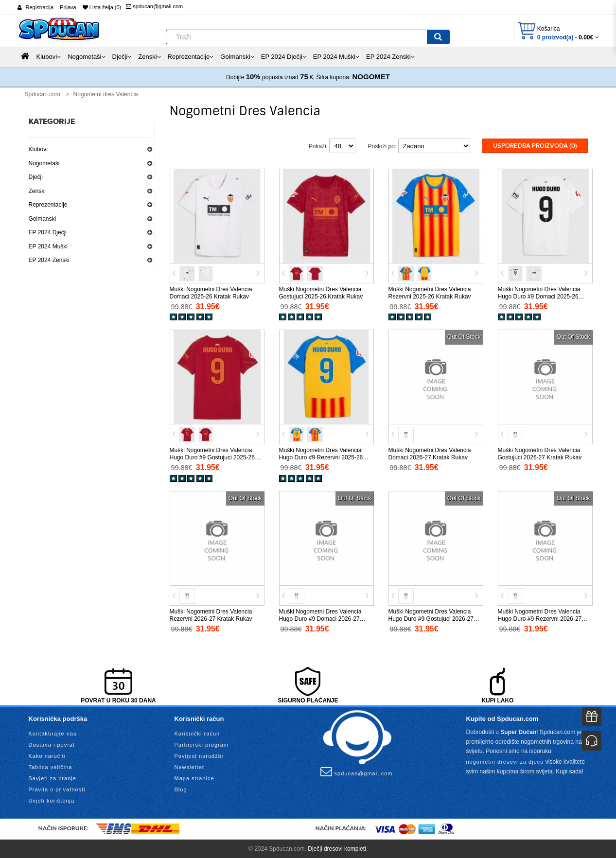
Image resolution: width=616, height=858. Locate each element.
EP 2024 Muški (48, 246)
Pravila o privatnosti (57, 789)
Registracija (40, 7)
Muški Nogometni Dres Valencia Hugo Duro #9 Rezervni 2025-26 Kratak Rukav (321, 457)
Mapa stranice (194, 778)
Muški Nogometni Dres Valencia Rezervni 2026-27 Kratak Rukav (211, 614)
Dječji (36, 177)
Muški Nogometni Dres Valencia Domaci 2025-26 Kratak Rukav (211, 292)
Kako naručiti (47, 755)
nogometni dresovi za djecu (505, 761)
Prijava (68, 7)
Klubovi (38, 149)
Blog (181, 789)
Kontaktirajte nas (53, 733)
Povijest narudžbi (199, 755)
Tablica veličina (51, 767)
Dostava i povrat (52, 744)
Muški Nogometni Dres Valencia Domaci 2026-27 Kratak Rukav (430, 453)
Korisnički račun (197, 733)
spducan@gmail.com (154, 6)
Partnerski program (202, 744)
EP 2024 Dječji (48, 232)
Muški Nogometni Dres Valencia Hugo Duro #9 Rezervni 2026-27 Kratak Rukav (540, 618)
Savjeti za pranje (53, 778)
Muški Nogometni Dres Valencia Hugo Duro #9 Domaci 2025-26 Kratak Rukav (539, 296)
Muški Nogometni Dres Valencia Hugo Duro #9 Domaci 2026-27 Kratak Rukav (320, 618)
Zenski (37, 191)
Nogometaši (44, 163)
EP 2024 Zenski (49, 260)
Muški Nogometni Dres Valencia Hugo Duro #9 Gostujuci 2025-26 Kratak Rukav (212, 457)
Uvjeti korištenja (52, 800)
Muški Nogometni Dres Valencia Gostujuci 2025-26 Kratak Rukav (321, 292)
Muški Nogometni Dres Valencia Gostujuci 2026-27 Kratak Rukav (540, 453)
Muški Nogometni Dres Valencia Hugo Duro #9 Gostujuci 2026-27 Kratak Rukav (431, 618)
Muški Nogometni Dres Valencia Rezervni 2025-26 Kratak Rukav (430, 292)
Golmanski (43, 219)
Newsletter (190, 767)
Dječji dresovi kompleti (337, 848)
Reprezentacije (48, 205)
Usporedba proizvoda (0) (535, 146)
